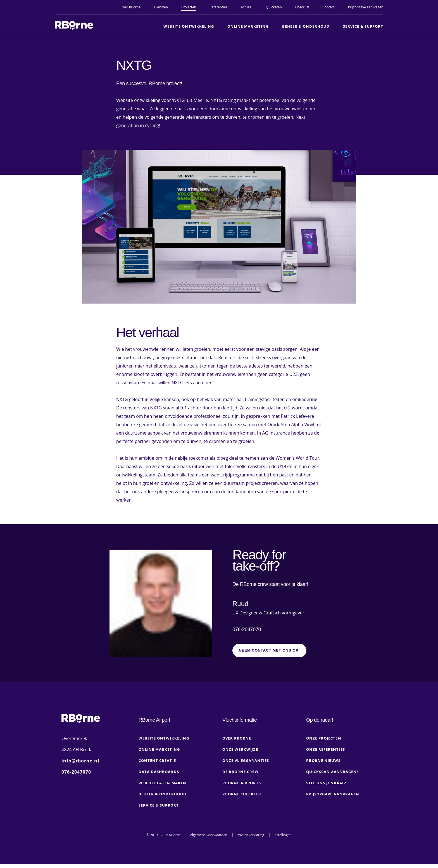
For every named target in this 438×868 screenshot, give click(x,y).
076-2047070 (247, 631)
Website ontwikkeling (189, 26)
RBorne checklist (242, 798)
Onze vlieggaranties (246, 764)
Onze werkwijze (240, 753)
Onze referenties (326, 753)
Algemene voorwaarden (209, 839)
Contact (329, 7)
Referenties (218, 7)
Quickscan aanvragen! (332, 775)
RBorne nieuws (323, 764)
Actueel (247, 7)
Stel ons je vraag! (326, 786)
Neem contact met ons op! (269, 654)
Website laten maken (162, 786)
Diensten (161, 7)
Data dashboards (159, 775)
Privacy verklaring (250, 839)
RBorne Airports (242, 786)
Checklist (302, 7)
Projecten (189, 7)
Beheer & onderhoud (162, 798)
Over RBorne (131, 7)
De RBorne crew (241, 775)
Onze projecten (324, 742)
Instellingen (283, 839)
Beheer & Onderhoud (306, 26)
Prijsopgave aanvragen (366, 7)
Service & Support (363, 26)
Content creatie (157, 764)
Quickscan (274, 7)
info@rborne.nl (80, 764)
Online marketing (248, 26)
